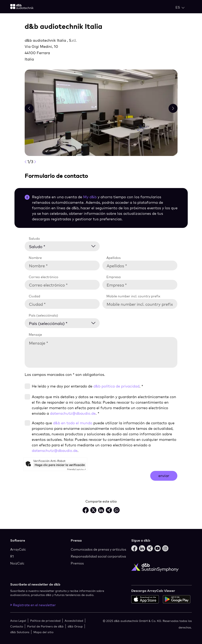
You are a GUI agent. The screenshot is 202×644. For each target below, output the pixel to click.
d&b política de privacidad (116, 386)
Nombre (35, 258)
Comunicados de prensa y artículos (98, 549)
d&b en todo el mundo (73, 423)
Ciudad (34, 296)
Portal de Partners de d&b (45, 626)
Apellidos (114, 258)
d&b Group (75, 626)
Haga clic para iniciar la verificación (60, 465)
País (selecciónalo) (43, 315)
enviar (164, 476)
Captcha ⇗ (76, 469)
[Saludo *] (65, 246)
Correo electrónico (44, 277)
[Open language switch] (180, 7)
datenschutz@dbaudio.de (73, 413)
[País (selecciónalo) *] (65, 323)
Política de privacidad (45, 621)
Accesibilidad (74, 621)
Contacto (17, 626)
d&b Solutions (20, 632)
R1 (12, 556)
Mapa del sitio (43, 632)
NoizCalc (17, 563)
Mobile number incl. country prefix (133, 296)
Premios (77, 563)
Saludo (34, 239)
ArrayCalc (18, 549)
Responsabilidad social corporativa (98, 556)
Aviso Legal (18, 621)
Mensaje (35, 335)
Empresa (114, 277)
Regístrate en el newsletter (33, 605)
